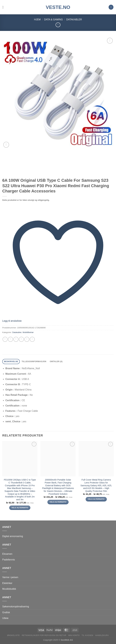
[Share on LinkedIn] (32, 339)
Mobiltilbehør (28, 332)
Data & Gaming (53, 20)
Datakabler (74, 20)
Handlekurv (102, 635)
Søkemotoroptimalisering (16, 607)
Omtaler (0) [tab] (56, 361)
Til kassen (87, 635)
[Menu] (4, 7)
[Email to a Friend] (21, 339)
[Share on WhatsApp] (5, 339)
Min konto (74, 635)
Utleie (5, 618)
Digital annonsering (13, 536)
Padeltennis (9, 560)
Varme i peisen (10, 577)
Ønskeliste (14, 635)
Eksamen (7, 554)
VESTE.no (58, 7)
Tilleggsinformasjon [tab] (34, 361)
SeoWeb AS (67, 640)
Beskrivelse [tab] (11, 361)
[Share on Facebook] (10, 339)
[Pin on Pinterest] (27, 339)
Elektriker (7, 583)
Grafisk (6, 612)
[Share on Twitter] (16, 339)
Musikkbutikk (9, 589)
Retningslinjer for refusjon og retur (44, 635)
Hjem (37, 20)
